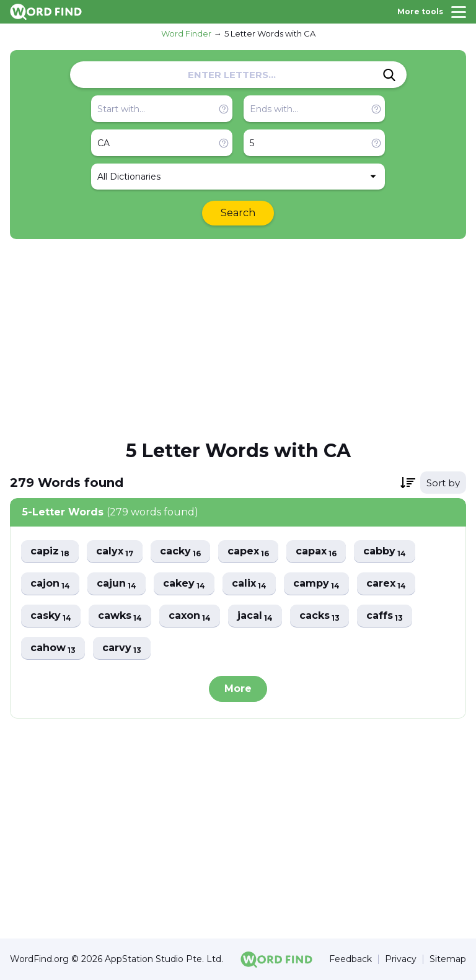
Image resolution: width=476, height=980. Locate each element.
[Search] (389, 75)
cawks (120, 616)
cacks (320, 616)
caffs (385, 616)
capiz (50, 552)
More (238, 689)
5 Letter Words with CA (270, 33)
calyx (115, 552)
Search (238, 213)
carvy (122, 648)
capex (248, 552)
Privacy (401, 959)
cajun (117, 584)
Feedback (350, 959)
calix (249, 584)
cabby (385, 552)
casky (51, 616)
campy (316, 584)
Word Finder (186, 33)
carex (386, 584)
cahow (53, 648)
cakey (184, 584)
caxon (190, 616)
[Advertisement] (238, 338)
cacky (180, 552)
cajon (50, 584)
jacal (255, 616)
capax (316, 552)
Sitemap (448, 959)
